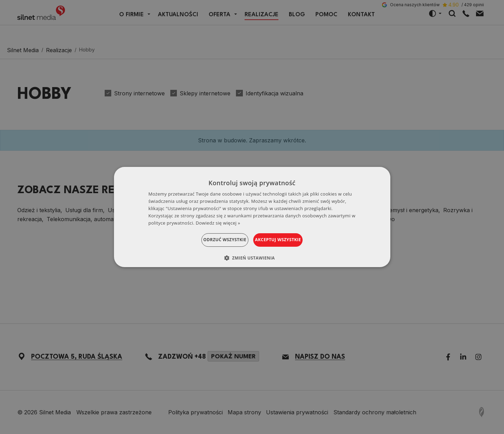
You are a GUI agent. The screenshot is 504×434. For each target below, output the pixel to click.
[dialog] (252, 217)
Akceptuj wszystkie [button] (287, 240)
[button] (252, 258)
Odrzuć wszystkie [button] (216, 240)
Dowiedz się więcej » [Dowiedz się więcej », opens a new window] (218, 223)
